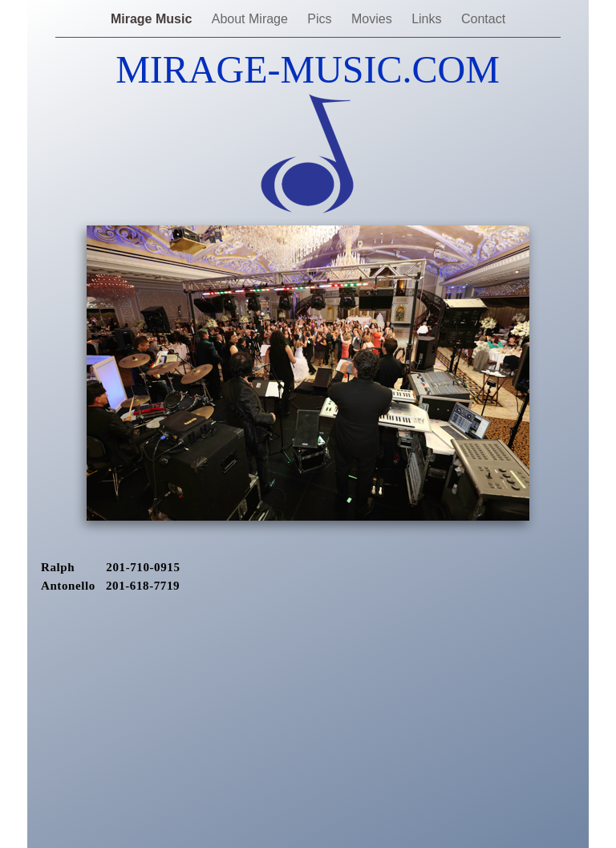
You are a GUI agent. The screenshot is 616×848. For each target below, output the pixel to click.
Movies (373, 19)
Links (428, 19)
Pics (321, 19)
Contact (483, 19)
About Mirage (252, 19)
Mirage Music (153, 19)
